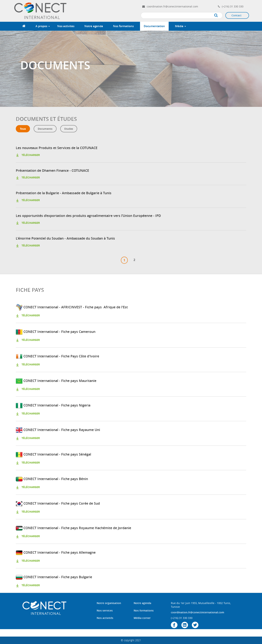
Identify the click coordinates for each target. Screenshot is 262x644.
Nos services (105, 610)
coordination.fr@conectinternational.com (172, 6)
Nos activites (66, 26)
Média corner (142, 618)
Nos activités (105, 618)
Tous (23, 129)
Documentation (154, 26)
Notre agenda (94, 26)
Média (180, 26)
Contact (237, 15)
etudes (69, 129)
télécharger (28, 155)
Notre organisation (109, 603)
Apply (220, 16)
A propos (43, 26)
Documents (45, 129)
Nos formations (123, 26)
